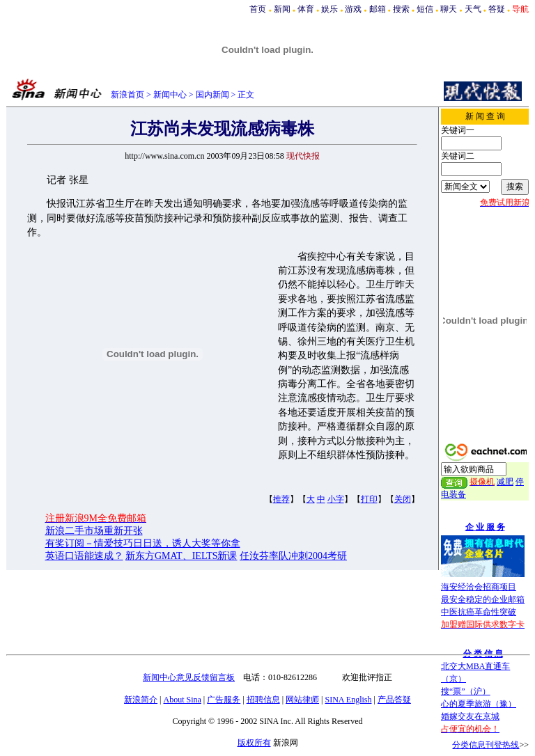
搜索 (401, 9)
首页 (258, 9)
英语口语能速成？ (84, 556)
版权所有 (254, 743)
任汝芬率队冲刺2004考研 (293, 556)
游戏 (353, 9)
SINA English (348, 700)
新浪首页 (127, 95)
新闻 (282, 9)
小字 (336, 499)
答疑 (497, 9)
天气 (473, 9)
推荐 (281, 499)
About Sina (183, 700)
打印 (369, 499)
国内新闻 (212, 95)
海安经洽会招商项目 (479, 587)
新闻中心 (170, 95)
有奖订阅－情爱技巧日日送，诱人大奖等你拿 (143, 543)
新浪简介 (141, 700)
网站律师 (302, 700)
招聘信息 (263, 700)
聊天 (449, 9)
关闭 (403, 499)
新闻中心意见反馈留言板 (189, 677)
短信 (425, 9)
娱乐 (329, 9)
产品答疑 (394, 700)
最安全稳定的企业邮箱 (483, 599)
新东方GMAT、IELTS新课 (181, 556)
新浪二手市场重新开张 (94, 531)
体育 (306, 9)
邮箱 (378, 9)
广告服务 (224, 700)
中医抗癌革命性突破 (479, 612)
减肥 (505, 482)
